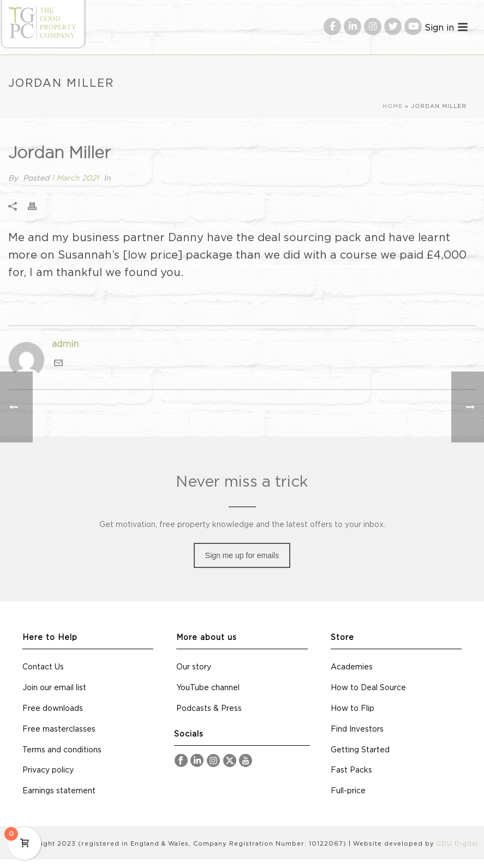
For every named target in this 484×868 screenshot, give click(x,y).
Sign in (439, 27)
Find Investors (357, 729)
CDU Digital (457, 844)
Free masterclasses (59, 729)
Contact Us (43, 667)
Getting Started (360, 750)
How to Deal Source (368, 688)
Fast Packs (351, 770)
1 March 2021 (75, 178)
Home (393, 106)
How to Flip (352, 709)
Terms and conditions (62, 750)
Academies (352, 667)
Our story (194, 667)
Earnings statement (59, 791)
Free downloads (53, 709)
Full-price (348, 791)
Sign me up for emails (242, 555)
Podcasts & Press (209, 709)
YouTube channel (208, 688)
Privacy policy (48, 770)
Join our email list (54, 688)
